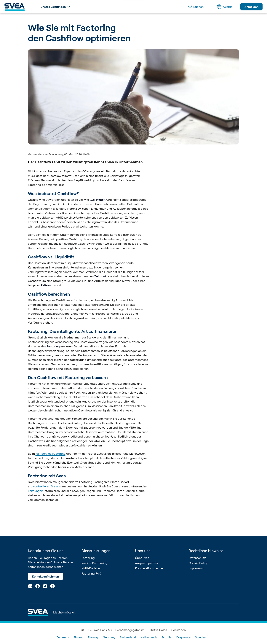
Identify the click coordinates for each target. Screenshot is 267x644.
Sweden (200, 637)
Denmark (63, 637)
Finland (79, 637)
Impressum (196, 568)
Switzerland (128, 637)
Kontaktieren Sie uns (47, 486)
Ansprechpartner (147, 563)
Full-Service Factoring (51, 454)
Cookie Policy (198, 563)
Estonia (167, 637)
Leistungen (35, 491)
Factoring (88, 558)
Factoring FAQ (91, 573)
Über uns (143, 551)
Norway (93, 637)
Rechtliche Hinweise (206, 551)
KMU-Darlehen (91, 568)
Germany (109, 637)
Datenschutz (197, 558)
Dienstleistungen (96, 551)
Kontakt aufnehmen (45, 576)
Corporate (183, 637)
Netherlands (149, 637)
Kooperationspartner (150, 568)
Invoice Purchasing (94, 563)
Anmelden (251, 7)
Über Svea (142, 558)
